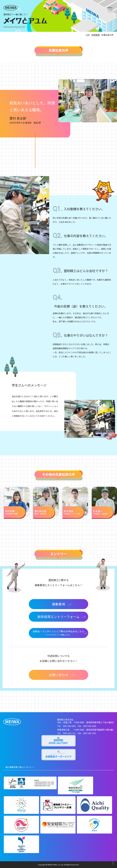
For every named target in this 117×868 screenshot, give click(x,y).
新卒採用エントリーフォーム (62, 617)
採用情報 (96, 35)
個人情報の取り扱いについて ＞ (20, 767)
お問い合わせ (62, 675)
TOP (88, 35)
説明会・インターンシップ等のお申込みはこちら (58, 633)
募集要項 (62, 604)
